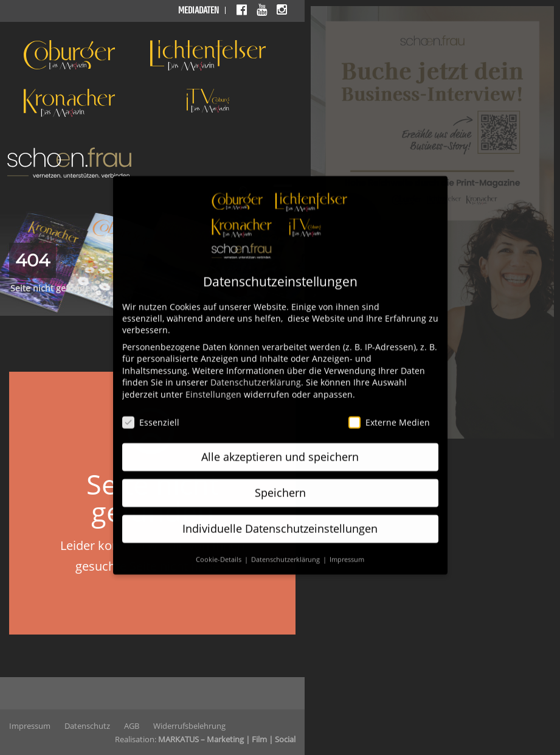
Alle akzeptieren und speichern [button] (280, 445)
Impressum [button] (347, 548)
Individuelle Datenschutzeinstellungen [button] (280, 517)
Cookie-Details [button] (220, 548)
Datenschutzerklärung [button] (286, 548)
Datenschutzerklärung (256, 371)
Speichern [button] (280, 481)
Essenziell (151, 411)
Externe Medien (389, 411)
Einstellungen (213, 383)
